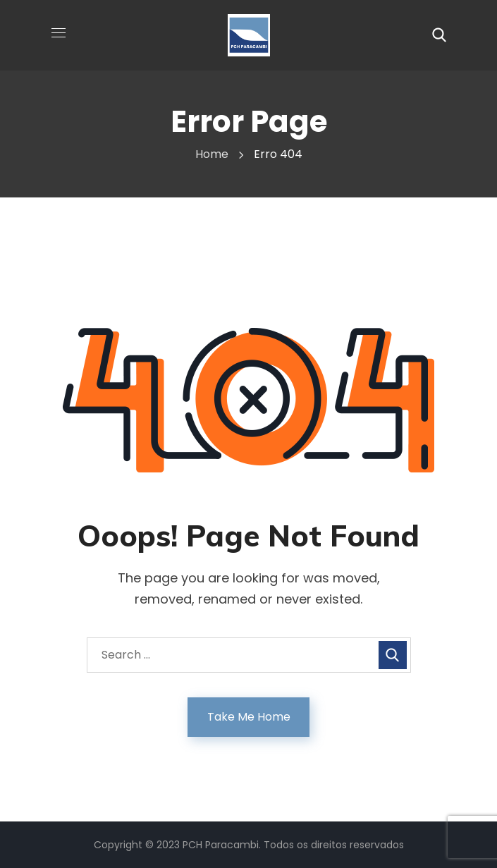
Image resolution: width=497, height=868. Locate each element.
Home (212, 154)
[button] (439, 35)
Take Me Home (249, 717)
